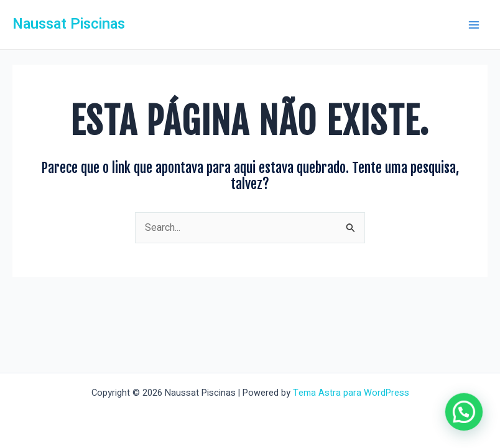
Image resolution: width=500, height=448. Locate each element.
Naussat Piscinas (69, 24)
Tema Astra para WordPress (351, 393)
